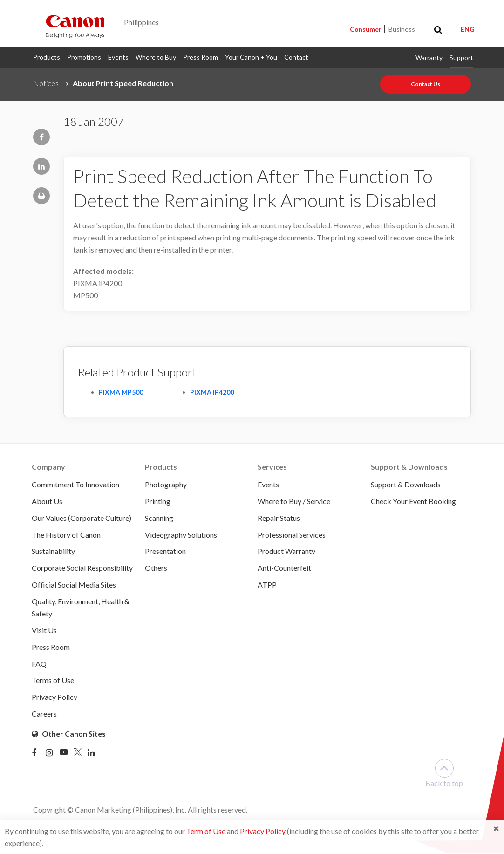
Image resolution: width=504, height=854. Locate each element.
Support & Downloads (406, 484)
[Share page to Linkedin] (41, 166)
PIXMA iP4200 (212, 392)
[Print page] (41, 196)
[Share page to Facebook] (41, 137)
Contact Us (426, 84)
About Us (47, 501)
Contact (296, 57)
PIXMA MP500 (121, 392)
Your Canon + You (251, 57)
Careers (44, 714)
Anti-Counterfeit (284, 568)
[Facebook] (39, 754)
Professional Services (292, 535)
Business (402, 29)
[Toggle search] (438, 30)
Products (47, 57)
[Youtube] (67, 754)
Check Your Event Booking (413, 501)
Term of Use (206, 831)
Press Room (201, 57)
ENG (468, 29)
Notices (46, 83)
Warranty (429, 58)
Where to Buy (156, 57)
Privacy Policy (263, 831)
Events (118, 57)
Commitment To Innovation (75, 484)
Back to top (444, 774)
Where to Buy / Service (294, 501)
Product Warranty (286, 551)
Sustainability (53, 551)
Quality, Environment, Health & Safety (81, 608)
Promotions (84, 57)
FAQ (39, 664)
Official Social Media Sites (74, 585)
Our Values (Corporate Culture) (82, 518)
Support (461, 58)
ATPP (267, 585)
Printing (158, 501)
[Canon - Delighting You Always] (75, 26)
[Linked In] (95, 754)
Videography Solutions (181, 535)
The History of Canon (66, 535)
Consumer (366, 29)
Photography (166, 484)
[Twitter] (81, 754)
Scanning (159, 518)
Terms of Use (53, 681)
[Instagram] (53, 754)
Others (156, 568)
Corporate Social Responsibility (82, 568)
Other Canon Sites (69, 734)
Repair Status (279, 518)
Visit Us (44, 631)
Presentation (165, 551)
